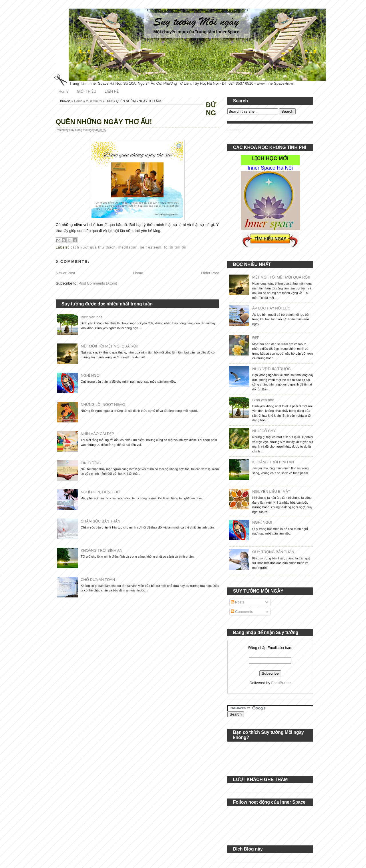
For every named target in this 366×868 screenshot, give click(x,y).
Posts (238, 602)
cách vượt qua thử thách (93, 247)
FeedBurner (281, 683)
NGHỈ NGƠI (91, 375)
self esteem (151, 247)
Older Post (210, 273)
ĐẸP (256, 338)
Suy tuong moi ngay (82, 130)
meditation (128, 247)
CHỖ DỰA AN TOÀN (98, 580)
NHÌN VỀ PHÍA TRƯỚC (271, 369)
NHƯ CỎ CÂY (264, 431)
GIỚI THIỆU (87, 91)
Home (64, 91)
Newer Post (65, 273)
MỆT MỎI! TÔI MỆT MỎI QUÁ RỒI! (109, 346)
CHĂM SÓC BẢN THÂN (101, 521)
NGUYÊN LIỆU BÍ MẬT (271, 491)
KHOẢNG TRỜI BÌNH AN (102, 550)
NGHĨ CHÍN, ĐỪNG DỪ (100, 492)
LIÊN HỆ (112, 91)
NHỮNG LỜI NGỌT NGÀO (103, 405)
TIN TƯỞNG (91, 463)
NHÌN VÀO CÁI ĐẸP (97, 434)
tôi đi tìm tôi (94, 101)
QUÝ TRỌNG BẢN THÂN (273, 552)
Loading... (235, 130)
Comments (242, 612)
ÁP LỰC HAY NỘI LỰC (271, 308)
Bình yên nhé (92, 317)
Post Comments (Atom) (98, 283)
